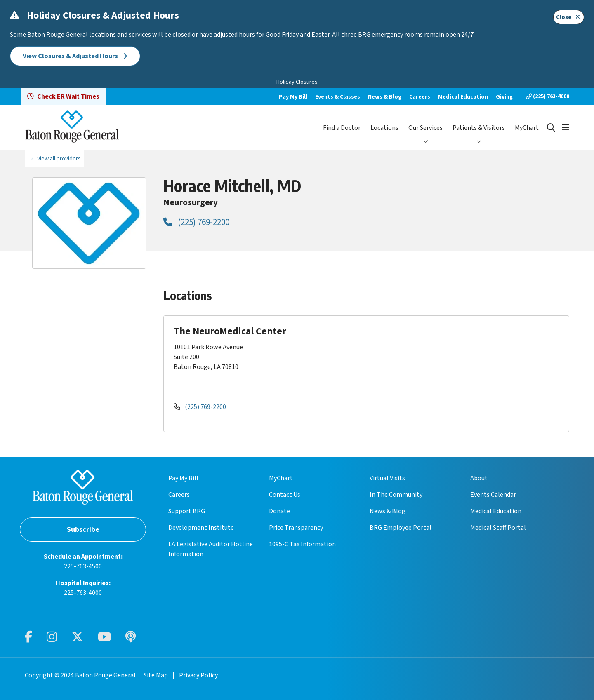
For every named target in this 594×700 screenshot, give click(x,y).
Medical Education (463, 97)
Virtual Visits (387, 478)
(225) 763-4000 (548, 96)
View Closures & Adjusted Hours (75, 56)
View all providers (59, 159)
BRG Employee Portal (401, 528)
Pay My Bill (293, 97)
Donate (279, 511)
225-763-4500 (83, 566)
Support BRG (187, 511)
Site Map (156, 675)
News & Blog (385, 97)
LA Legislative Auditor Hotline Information (211, 549)
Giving (504, 97)
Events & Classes (338, 97)
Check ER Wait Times (63, 96)
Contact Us (285, 495)
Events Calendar (493, 495)
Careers (420, 97)
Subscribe (83, 530)
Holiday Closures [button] (297, 82)
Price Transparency (296, 528)
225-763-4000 (83, 593)
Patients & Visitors (479, 128)
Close (569, 17)
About (479, 478)
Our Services (425, 128)
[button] (566, 128)
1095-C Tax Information (302, 544)
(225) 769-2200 (196, 222)
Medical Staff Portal (498, 528)
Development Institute (201, 528)
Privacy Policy (198, 675)
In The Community (396, 495)
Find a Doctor (342, 128)
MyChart (527, 128)
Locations (384, 128)
